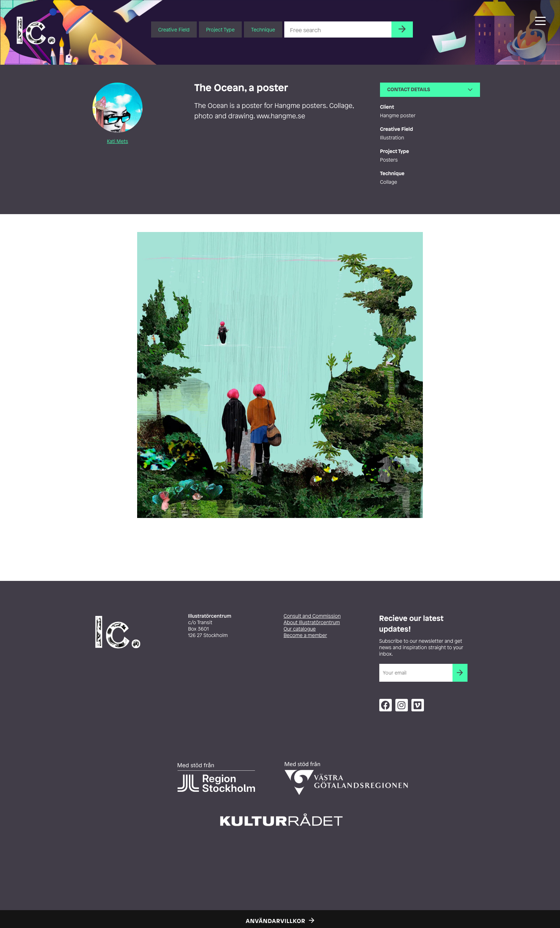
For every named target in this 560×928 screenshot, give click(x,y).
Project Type (220, 29)
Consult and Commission (312, 616)
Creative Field (174, 29)
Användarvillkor (276, 921)
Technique (263, 29)
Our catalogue (300, 629)
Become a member (305, 635)
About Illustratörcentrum (312, 623)
